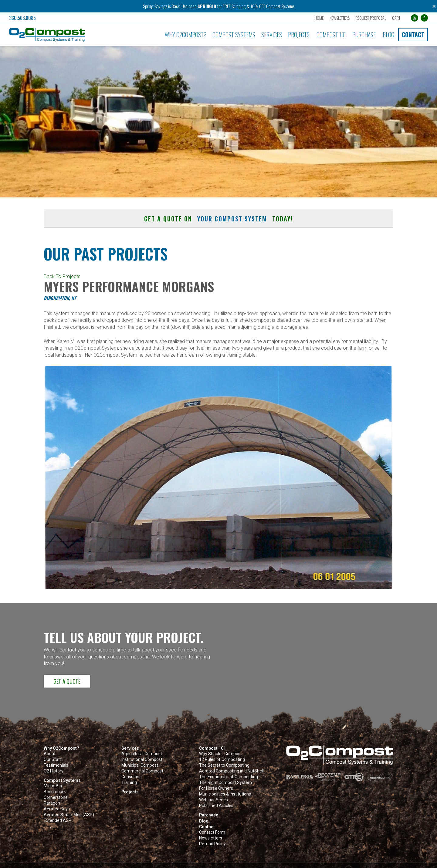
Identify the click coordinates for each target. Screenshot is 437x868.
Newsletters (340, 18)
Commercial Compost (142, 771)
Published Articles (216, 806)
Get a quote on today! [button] (218, 219)
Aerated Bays (57, 809)
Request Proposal (371, 18)
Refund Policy (212, 844)
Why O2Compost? (186, 35)
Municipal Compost (140, 765)
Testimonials (56, 765)
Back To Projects (62, 276)
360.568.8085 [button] (22, 18)
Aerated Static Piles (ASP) (69, 815)
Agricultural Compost (142, 754)
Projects (299, 35)
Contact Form (212, 832)
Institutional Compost (142, 760)
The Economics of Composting (229, 777)
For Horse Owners (216, 788)
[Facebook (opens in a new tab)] (424, 18)
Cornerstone (56, 797)
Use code (190, 6)
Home (319, 18)
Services (272, 35)
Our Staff (53, 760)
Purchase (364, 35)
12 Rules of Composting (222, 760)
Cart (396, 18)
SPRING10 (207, 6)
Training (129, 783)
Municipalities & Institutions (225, 794)
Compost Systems (234, 35)
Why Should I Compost (220, 754)
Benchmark (55, 792)
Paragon (52, 803)
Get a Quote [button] (67, 681)
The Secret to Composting (224, 765)
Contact (413, 35)
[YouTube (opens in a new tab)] (415, 18)
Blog (388, 35)
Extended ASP (58, 821)
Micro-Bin (53, 786)
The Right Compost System (225, 783)
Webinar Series (213, 800)
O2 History (54, 771)
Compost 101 (331, 35)
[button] (73, 35)
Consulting (132, 777)
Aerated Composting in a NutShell (231, 771)
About (50, 754)
